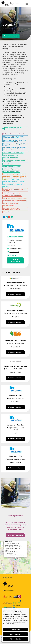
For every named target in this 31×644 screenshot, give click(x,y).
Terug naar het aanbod (11, 36)
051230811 (13, 245)
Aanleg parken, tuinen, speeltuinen (13, 153)
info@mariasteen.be (16, 249)
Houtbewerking (21, 134)
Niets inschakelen (16, 634)
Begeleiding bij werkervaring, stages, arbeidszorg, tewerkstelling (14, 137)
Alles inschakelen (16, 639)
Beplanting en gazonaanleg (11, 158)
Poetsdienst (19, 184)
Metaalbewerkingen (9, 206)
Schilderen (6, 187)
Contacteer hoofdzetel (15, 260)
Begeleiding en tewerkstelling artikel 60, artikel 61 (15, 144)
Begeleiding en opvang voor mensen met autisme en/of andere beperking (15, 141)
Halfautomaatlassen (9, 134)
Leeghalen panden (20, 174)
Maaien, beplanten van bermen (12, 166)
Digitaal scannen (8, 174)
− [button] (2, 546)
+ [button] (2, 543)
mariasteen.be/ (14, 252)
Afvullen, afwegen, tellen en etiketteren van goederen (14, 190)
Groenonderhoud (8, 164)
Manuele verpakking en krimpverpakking (15, 201)
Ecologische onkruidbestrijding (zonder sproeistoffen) (14, 161)
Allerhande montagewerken (11, 193)
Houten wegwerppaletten (10, 182)
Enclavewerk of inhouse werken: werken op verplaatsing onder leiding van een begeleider (14, 149)
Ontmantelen (7, 177)
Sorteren (24, 177)
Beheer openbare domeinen (11, 155)
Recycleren (16, 177)
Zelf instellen (16, 630)
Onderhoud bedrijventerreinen (12, 169)
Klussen (22, 182)
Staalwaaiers (7, 212)
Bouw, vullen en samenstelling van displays (15, 198)
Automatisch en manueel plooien (12, 196)
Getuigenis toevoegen (15, 535)
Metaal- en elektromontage (11, 203)
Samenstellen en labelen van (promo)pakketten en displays (12, 209)
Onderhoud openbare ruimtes (11, 171)
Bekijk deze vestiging (15, 294)
